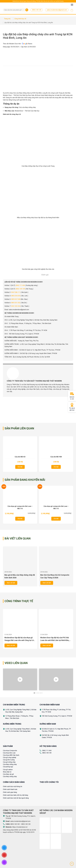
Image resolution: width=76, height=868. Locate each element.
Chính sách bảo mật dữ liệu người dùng (16, 798)
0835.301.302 (16, 303)
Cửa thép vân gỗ (8, 774)
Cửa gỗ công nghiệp (10, 757)
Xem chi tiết (11, 583)
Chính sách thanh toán (10, 789)
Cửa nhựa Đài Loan (9, 753)
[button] (34, 693)
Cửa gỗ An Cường (9, 760)
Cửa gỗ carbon (8, 770)
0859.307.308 (16, 299)
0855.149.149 (20, 289)
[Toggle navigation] (72, 5)
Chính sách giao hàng (10, 792)
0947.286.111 (16, 292)
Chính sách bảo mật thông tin (13, 786)
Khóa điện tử (7, 772)
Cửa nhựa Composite (10, 751)
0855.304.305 (16, 296)
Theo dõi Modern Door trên (18, 44)
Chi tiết (20, 467)
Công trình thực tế (19, 601)
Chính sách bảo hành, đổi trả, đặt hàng (15, 795)
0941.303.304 (16, 306)
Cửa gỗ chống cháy (9, 762)
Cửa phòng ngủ (8, 767)
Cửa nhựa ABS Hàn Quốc (11, 755)
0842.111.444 (20, 285)
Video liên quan (16, 663)
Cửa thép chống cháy (10, 764)
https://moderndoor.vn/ (20, 827)
